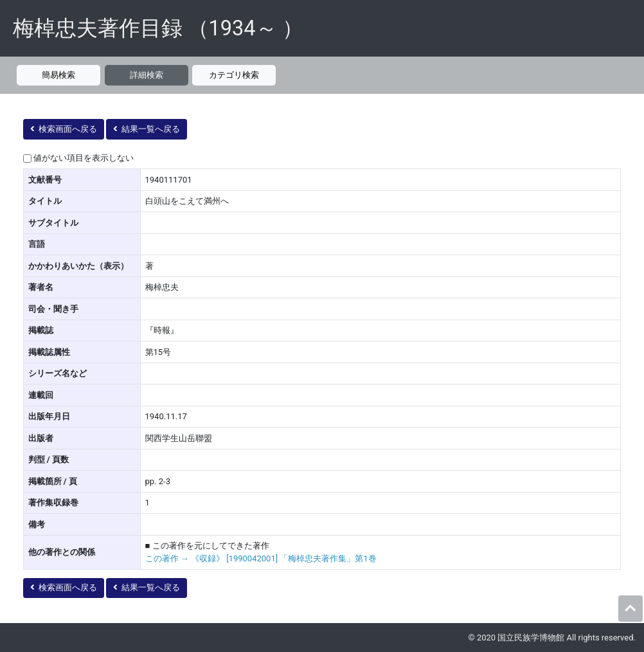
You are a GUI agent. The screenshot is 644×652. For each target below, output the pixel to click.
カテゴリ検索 (234, 75)
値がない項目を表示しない (84, 158)
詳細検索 (147, 75)
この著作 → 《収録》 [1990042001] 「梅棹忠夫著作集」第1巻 (261, 558)
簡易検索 (58, 75)
